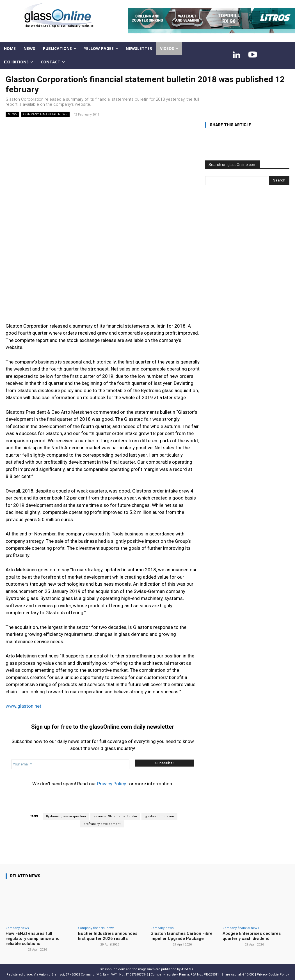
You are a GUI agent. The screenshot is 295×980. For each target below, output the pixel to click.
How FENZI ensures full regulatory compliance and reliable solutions (33, 938)
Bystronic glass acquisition (66, 816)
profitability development (102, 824)
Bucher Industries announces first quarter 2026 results (108, 936)
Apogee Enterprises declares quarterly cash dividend (252, 936)
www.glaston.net (23, 706)
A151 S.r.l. (188, 969)
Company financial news (45, 114)
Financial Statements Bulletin (115, 816)
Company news (17, 928)
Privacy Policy (112, 784)
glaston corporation (159, 816)
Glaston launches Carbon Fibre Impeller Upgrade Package (181, 936)
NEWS (12, 114)
